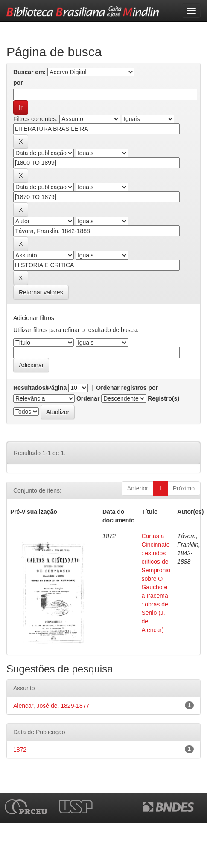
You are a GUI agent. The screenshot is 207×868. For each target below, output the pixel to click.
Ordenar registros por (127, 388)
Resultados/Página (40, 388)
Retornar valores (41, 292)
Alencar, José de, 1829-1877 (51, 706)
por (18, 83)
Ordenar (88, 398)
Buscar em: (29, 72)
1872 (20, 750)
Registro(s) (163, 398)
